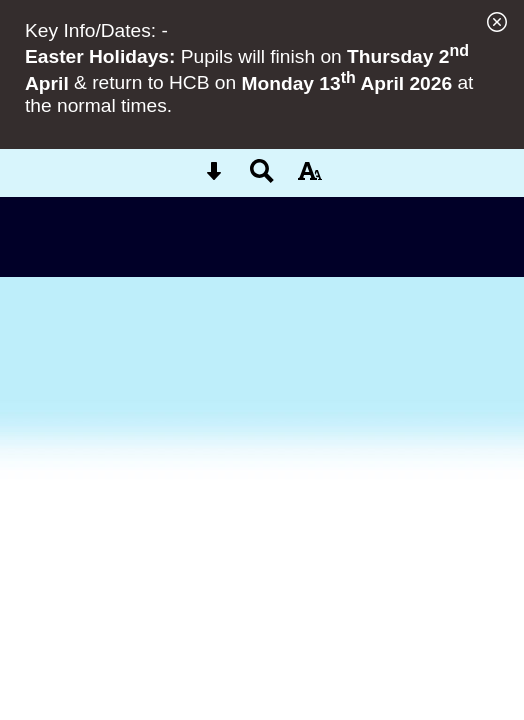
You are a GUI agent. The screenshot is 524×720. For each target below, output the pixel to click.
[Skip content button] (214, 177)
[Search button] (262, 177)
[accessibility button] (310, 177)
